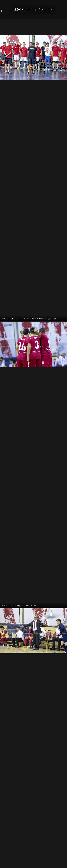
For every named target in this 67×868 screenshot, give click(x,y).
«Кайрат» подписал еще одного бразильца (18, 606)
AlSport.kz (46, 10)
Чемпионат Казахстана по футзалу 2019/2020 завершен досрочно (28, 319)
